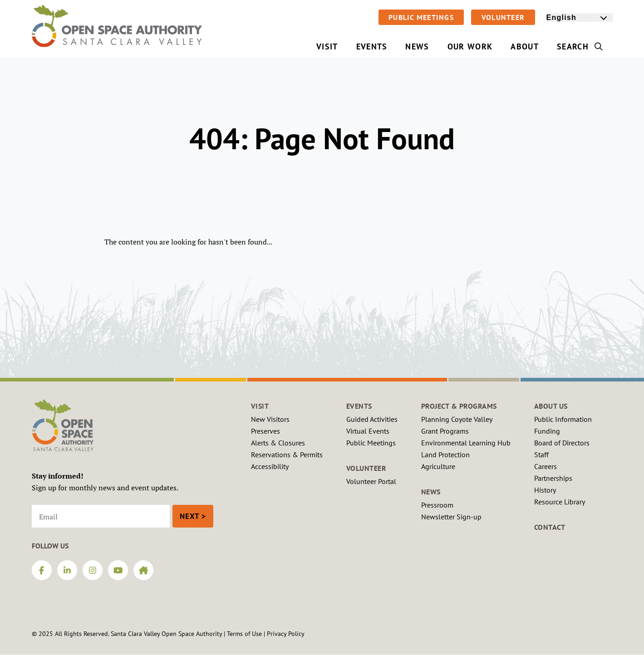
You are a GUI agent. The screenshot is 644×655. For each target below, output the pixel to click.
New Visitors (270, 419)
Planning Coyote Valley (457, 419)
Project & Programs (459, 406)
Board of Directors (562, 443)
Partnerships (553, 478)
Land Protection (445, 455)
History (545, 490)
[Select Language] (580, 17)
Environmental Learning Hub (466, 443)
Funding (547, 431)
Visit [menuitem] (327, 46)
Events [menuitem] (372, 46)
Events (359, 406)
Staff (541, 455)
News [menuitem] (417, 46)
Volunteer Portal (371, 481)
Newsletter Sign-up (451, 517)
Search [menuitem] (580, 46)
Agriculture (438, 466)
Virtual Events (368, 431)
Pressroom (437, 505)
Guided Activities (372, 419)
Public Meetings (421, 17)
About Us (551, 406)
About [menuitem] (525, 46)
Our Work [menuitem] (470, 46)
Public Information (563, 419)
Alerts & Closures (278, 443)
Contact (550, 527)
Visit (260, 406)
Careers (546, 466)
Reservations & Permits (287, 455)
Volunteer (503, 17)
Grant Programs (445, 431)
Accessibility (270, 466)
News (431, 492)
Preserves (265, 431)
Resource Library (560, 502)
